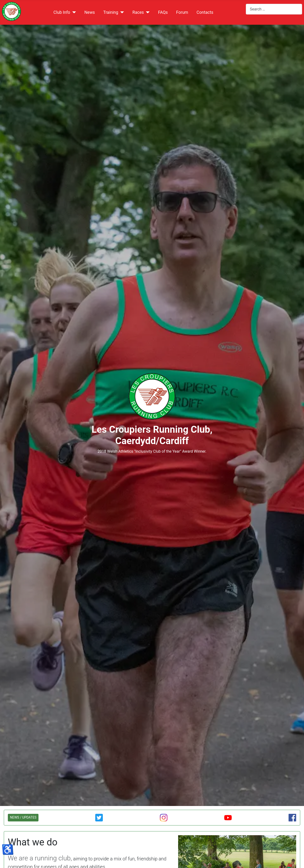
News (90, 12)
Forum (182, 12)
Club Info (62, 12)
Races (138, 12)
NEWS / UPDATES (23, 817)
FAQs (163, 12)
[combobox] (274, 9)
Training (111, 12)
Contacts (205, 12)
